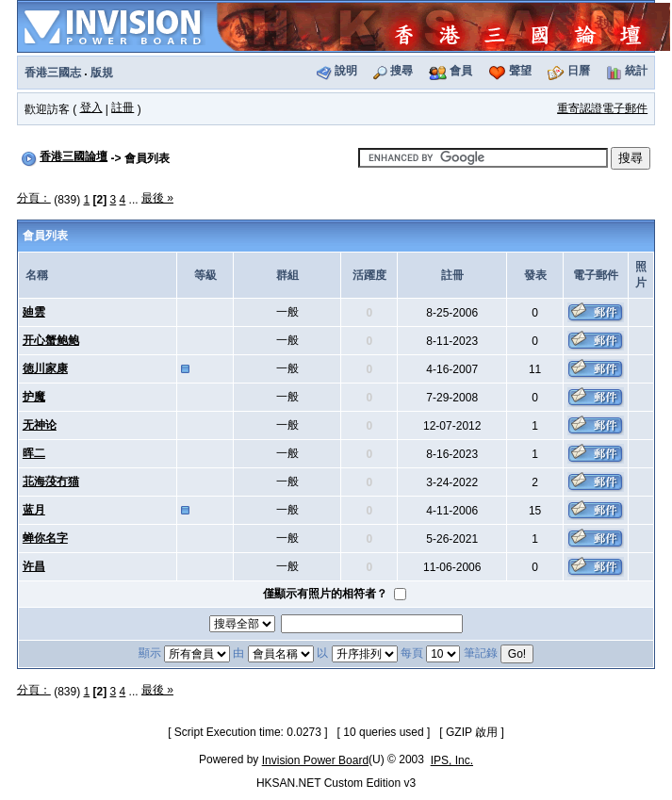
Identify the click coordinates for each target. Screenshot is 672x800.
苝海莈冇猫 (51, 482)
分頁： (34, 198)
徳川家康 (45, 368)
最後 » (157, 198)
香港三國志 (53, 73)
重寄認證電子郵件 (602, 108)
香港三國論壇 (74, 156)
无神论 (40, 425)
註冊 (123, 107)
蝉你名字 (45, 538)
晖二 (34, 453)
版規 (102, 73)
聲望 (520, 71)
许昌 (34, 566)
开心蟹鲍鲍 (51, 340)
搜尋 (402, 71)
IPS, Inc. (452, 760)
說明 (346, 71)
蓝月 (34, 510)
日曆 (579, 71)
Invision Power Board (315, 760)
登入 (91, 107)
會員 (461, 71)
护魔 (34, 397)
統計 (636, 71)
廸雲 (34, 312)
